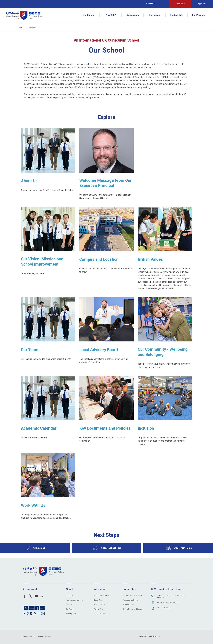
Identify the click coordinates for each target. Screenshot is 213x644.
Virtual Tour (180, 4)
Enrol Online (99, 600)
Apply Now (202, 4)
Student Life (177, 15)
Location (69, 605)
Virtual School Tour (111, 548)
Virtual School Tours (102, 614)
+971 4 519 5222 (164, 608)
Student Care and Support (133, 609)
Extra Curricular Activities (133, 595)
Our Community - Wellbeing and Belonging (163, 352)
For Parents (199, 15)
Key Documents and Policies (105, 428)
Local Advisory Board (99, 350)
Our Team (30, 350)
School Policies (128, 605)
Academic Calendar (39, 428)
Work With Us (33, 505)
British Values (150, 259)
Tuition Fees (99, 609)
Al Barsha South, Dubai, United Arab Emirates (172, 597)
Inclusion (146, 428)
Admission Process (102, 595)
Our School (89, 15)
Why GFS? (111, 15)
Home (21, 27)
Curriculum (155, 15)
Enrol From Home (183, 548)
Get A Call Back (100, 605)
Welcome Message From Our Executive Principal (105, 183)
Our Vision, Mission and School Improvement (42, 262)
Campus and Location (99, 259)
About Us (29, 181)
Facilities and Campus (75, 600)
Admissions (133, 15)
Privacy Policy (26, 637)
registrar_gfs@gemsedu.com (169, 602)
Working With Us (72, 614)
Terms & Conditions (45, 637)
